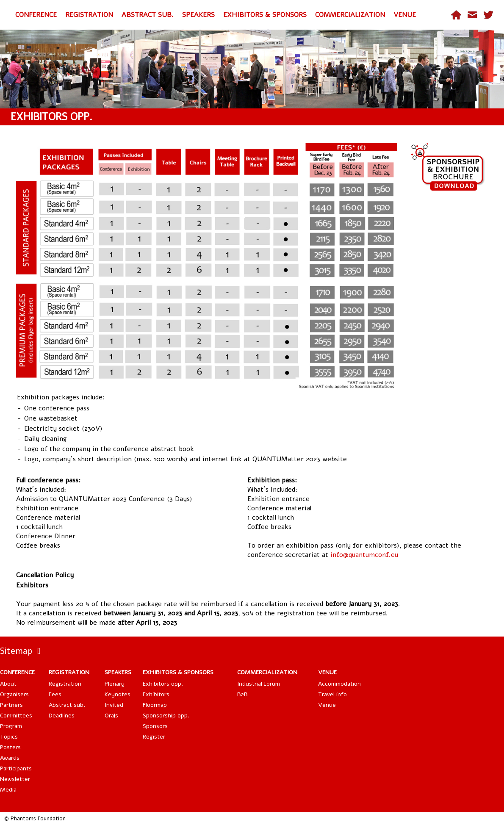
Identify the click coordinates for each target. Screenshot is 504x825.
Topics (9, 737)
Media (8, 790)
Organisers (14, 694)
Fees (55, 694)
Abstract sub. (67, 705)
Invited (114, 705)
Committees (16, 716)
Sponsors (155, 726)
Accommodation (339, 684)
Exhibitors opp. (163, 684)
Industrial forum (259, 684)
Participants (16, 768)
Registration (65, 684)
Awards (10, 758)
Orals (111, 716)
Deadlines (62, 716)
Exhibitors (156, 694)
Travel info (332, 694)
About (8, 684)
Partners (11, 705)
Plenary (115, 684)
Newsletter (15, 779)
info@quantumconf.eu (364, 555)
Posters (10, 747)
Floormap (155, 705)
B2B (242, 694)
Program (11, 726)
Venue (327, 705)
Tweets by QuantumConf (466, 650)
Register (154, 737)
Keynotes (118, 694)
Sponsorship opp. (166, 716)
